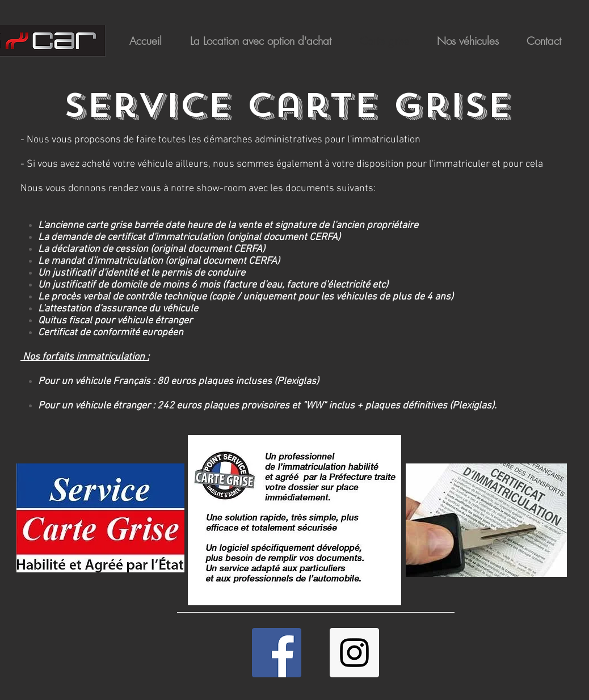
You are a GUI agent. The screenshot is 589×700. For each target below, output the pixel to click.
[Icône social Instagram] (354, 653)
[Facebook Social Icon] (277, 653)
